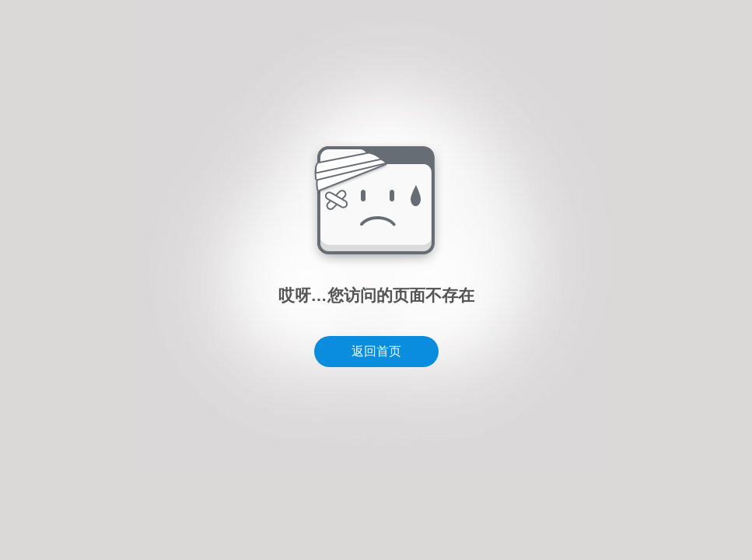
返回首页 (376, 351)
